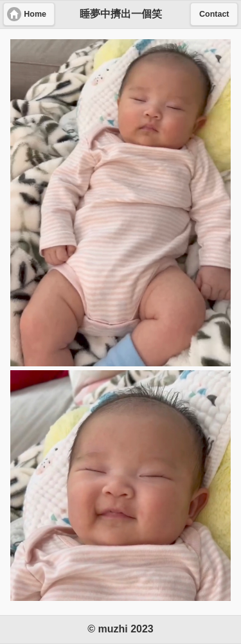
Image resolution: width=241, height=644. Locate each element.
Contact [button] (214, 14)
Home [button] (35, 14)
